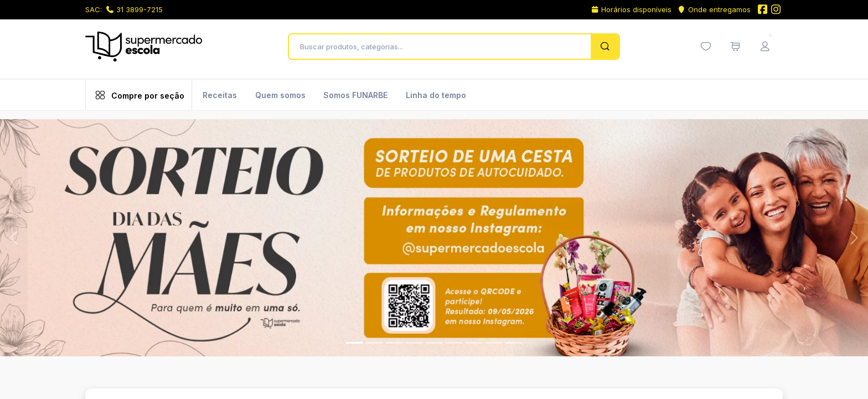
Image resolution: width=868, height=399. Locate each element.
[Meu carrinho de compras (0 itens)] (735, 47)
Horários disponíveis (631, 9)
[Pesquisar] (605, 47)
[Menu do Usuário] (765, 47)
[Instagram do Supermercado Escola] (776, 10)
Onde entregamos (714, 9)
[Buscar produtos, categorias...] (443, 47)
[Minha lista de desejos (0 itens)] (706, 47)
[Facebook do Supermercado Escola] (762, 10)
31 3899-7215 (135, 9)
